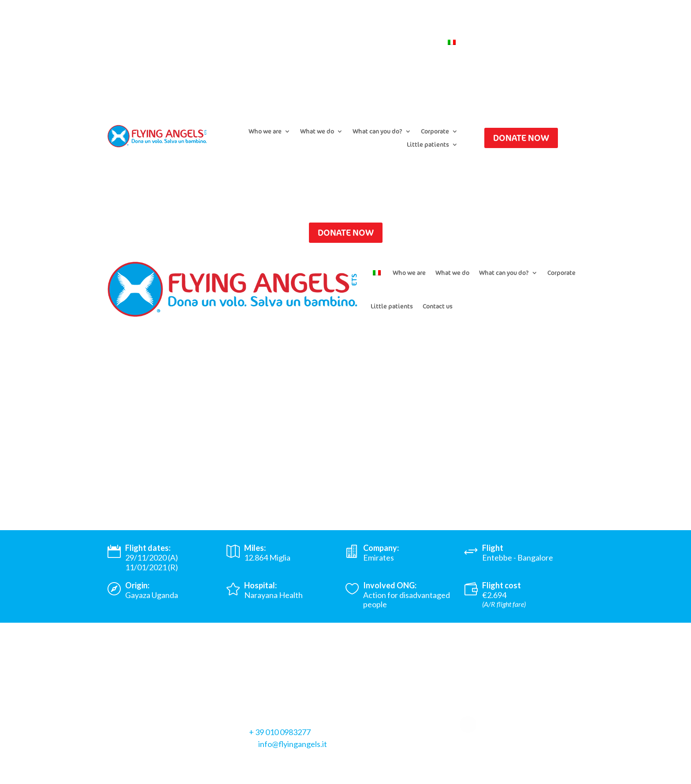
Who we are (265, 132)
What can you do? (377, 132)
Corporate (435, 132)
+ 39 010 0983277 (280, 732)
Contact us (421, 43)
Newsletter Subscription (360, 43)
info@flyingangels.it (293, 744)
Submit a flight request (281, 43)
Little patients (428, 145)
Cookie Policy (184, 764)
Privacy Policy (131, 764)
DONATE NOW (521, 138)
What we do (317, 132)
